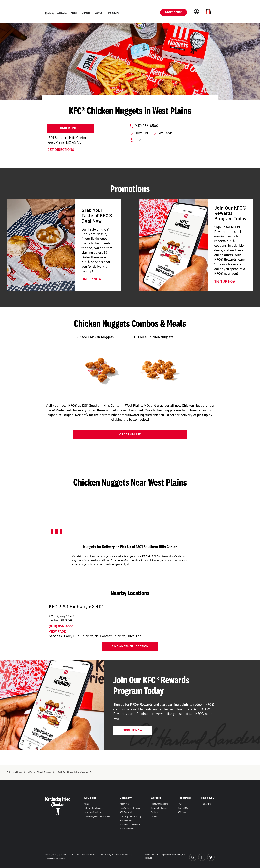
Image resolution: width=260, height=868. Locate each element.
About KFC (125, 804)
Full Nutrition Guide (93, 808)
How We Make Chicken (130, 808)
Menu (86, 804)
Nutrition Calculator (93, 812)
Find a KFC (206, 804)
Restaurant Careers (159, 804)
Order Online (71, 128)
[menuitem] (74, 13)
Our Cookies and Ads (85, 855)
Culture (154, 812)
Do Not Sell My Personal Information (114, 855)
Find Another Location (130, 648)
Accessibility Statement (56, 859)
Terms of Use (67, 855)
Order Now (91, 279)
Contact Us (183, 808)
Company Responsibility (130, 817)
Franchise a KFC (127, 821)
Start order (174, 12)
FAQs (180, 804)
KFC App (182, 812)
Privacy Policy (52, 855)
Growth (154, 817)
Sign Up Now (225, 282)
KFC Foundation (127, 812)
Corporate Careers (159, 808)
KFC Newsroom (127, 829)
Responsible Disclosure (130, 825)
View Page (57, 633)
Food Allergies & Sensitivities (97, 817)
